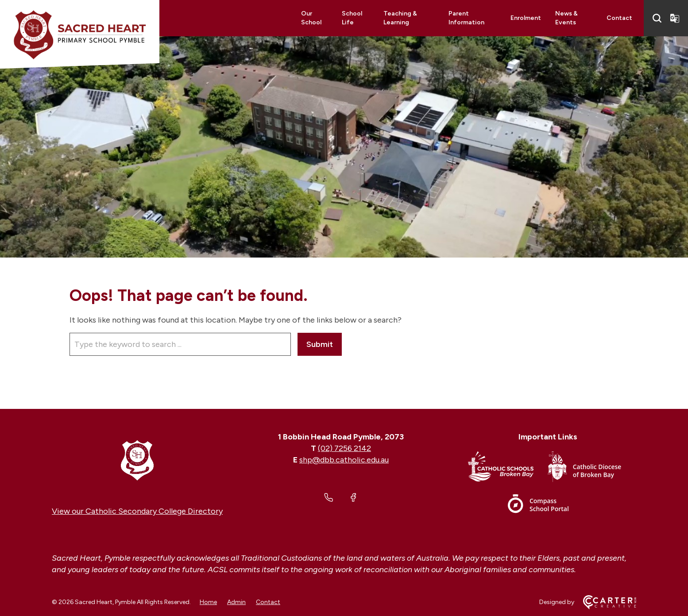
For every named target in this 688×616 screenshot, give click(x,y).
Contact (619, 18)
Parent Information (466, 18)
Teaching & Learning (400, 18)
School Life (352, 18)
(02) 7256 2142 (344, 448)
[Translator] (675, 18)
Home (208, 602)
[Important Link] (508, 468)
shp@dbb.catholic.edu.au (344, 460)
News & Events (566, 18)
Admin (236, 602)
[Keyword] (180, 344)
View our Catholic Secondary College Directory (137, 511)
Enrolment (526, 18)
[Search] (657, 18)
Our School (311, 18)
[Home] (137, 460)
